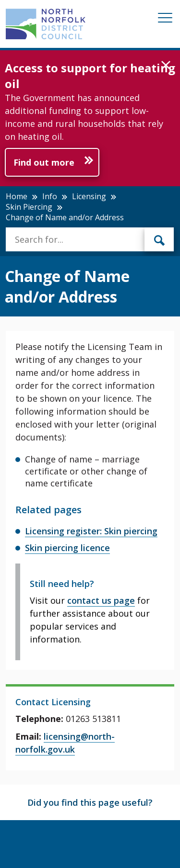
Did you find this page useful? (90, 802)
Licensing (89, 196)
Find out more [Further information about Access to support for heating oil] (44, 162)
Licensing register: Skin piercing (91, 531)
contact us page (101, 600)
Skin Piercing (29, 207)
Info (50, 196)
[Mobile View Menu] (165, 19)
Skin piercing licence (67, 548)
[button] (166, 66)
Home (17, 196)
